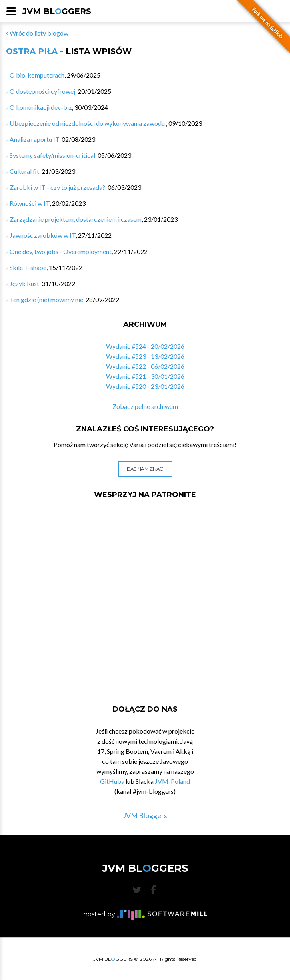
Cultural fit (24, 171)
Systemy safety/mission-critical (52, 155)
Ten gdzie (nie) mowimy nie (46, 299)
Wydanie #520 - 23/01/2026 (145, 386)
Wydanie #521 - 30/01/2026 (145, 376)
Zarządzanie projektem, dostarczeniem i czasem (76, 219)
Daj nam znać (145, 469)
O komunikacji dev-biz (41, 107)
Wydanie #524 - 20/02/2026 (145, 346)
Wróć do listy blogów (37, 33)
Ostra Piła (32, 51)
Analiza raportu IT (34, 139)
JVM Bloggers (145, 815)
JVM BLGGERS (57, 11)
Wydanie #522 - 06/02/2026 (145, 366)
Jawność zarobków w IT (43, 235)
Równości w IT (30, 203)
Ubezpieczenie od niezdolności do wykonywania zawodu (88, 123)
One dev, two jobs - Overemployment (61, 251)
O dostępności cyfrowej (42, 91)
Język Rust (24, 283)
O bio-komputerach (37, 75)
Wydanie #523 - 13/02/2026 (145, 356)
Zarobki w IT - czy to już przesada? (57, 187)
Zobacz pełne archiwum (145, 406)
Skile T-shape (28, 267)
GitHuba (112, 781)
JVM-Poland (172, 781)
